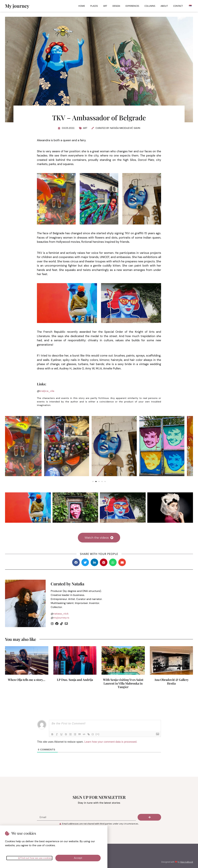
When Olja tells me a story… (27, 680)
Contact (178, 6)
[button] (9, 448)
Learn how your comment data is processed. (111, 742)
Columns (150, 6)
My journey (17, 6)
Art (105, 6)
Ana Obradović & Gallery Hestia (171, 682)
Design (116, 6)
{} (94, 734)
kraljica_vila (47, 391)
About (164, 6)
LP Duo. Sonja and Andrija (75, 680)
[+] (99, 734)
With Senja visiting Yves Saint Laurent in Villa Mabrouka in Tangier (123, 683)
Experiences (132, 6)
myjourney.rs (61, 618)
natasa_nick (61, 614)
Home (82, 6)
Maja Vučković (187, 862)
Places (94, 6)
